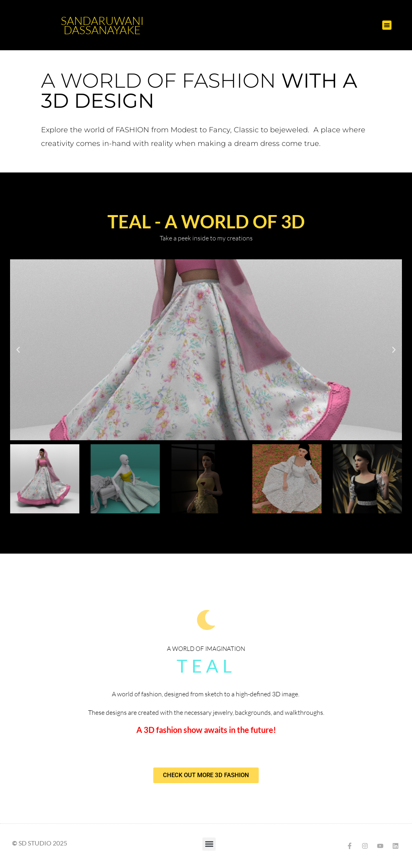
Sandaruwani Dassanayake (102, 25)
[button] (387, 25)
